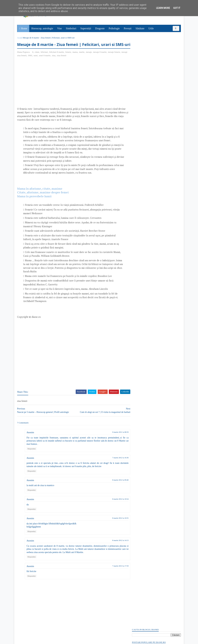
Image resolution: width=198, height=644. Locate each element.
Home (24, 28)
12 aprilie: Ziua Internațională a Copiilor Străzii (155, 65)
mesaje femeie (114, 59)
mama (76, 59)
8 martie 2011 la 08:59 (114, 439)
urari (43, 62)
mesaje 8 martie (100, 59)
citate (37, 59)
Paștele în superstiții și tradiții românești (151, 55)
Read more (150, 342)
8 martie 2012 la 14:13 (114, 547)
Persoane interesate (156, 459)
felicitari (45, 59)
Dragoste (100, 28)
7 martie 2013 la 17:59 (114, 572)
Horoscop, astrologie (42, 28)
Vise (60, 28)
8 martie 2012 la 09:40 (114, 486)
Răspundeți (32, 455)
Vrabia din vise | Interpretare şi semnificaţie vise (155, 59)
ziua (61, 62)
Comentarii (140, 192)
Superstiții (86, 28)
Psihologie (114, 28)
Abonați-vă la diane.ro (140, 459)
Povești (128, 28)
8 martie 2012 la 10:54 (114, 505)
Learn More (163, 8)
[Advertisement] (45, 90)
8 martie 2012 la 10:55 (114, 525)
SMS (37, 62)
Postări (138, 186)
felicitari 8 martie (57, 59)
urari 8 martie (52, 62)
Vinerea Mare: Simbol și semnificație (150, 357)
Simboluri (71, 28)
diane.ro (35, 640)
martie (82, 59)
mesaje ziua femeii (26, 62)
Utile (151, 28)
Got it (177, 8)
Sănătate (140, 28)
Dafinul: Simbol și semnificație (147, 333)
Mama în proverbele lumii (35, 203)
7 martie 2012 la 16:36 (114, 464)
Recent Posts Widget (138, 450)
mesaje (89, 59)
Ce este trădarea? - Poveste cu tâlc (148, 62)
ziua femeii (69, 62)
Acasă (20, 38)
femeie (69, 59)
